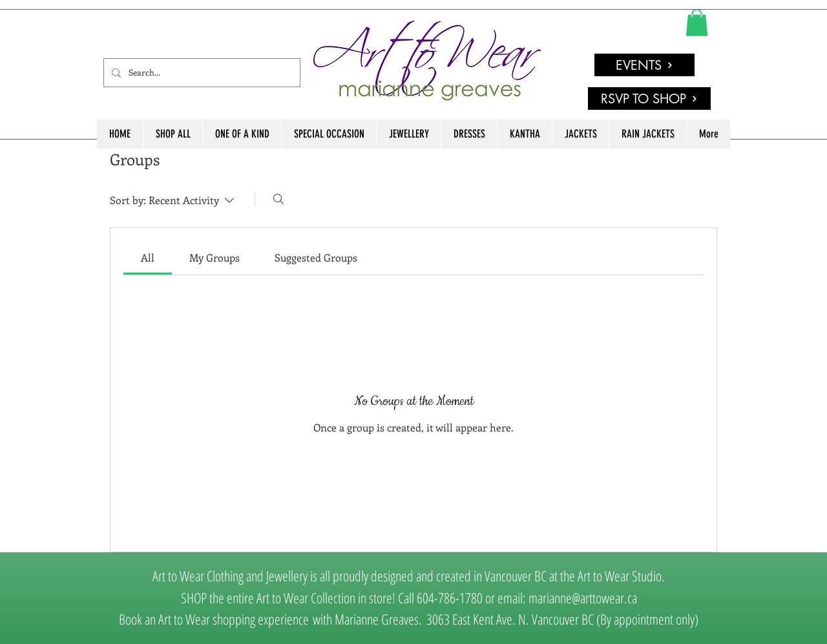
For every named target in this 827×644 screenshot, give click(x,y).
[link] (697, 23)
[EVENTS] (644, 65)
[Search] (278, 199)
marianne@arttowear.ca (583, 597)
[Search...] (201, 73)
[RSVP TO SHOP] (649, 99)
